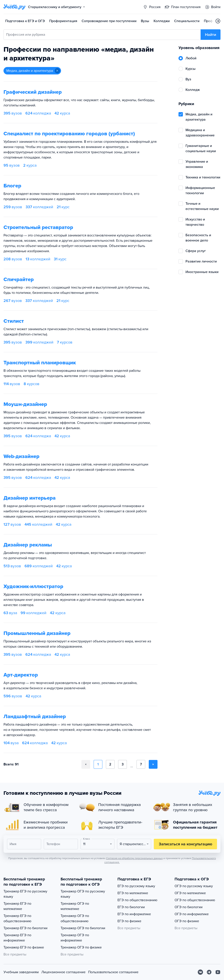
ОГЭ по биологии (189, 907)
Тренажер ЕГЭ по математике (17, 906)
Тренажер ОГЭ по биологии (83, 928)
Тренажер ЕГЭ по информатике (17, 938)
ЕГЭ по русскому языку (136, 886)
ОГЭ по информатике (192, 914)
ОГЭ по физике (187, 921)
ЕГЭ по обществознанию (137, 900)
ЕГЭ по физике (129, 921)
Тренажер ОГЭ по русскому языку (83, 894)
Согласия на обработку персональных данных (134, 858)
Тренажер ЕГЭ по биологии (25, 928)
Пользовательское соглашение (113, 972)
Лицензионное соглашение (63, 972)
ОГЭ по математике (190, 893)
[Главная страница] (14, 7)
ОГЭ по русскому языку (194, 886)
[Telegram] (209, 972)
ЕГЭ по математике (133, 893)
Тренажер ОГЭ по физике (81, 947)
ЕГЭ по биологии (131, 907)
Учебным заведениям (21, 972)
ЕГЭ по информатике (134, 914)
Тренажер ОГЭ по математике (75, 906)
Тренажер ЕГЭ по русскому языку (25, 894)
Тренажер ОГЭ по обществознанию (75, 918)
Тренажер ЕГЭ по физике (24, 947)
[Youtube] (218, 972)
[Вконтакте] (200, 972)
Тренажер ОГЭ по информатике (75, 938)
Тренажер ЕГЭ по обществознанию (17, 918)
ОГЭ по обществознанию (195, 900)
